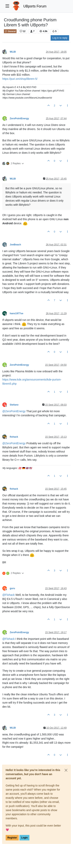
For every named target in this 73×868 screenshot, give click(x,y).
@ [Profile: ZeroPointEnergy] (14, 411)
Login (24, 838)
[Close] (66, 770)
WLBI (13, 52)
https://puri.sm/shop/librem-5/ (20, 79)
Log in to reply (60, 38)
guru (12, 588)
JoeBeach (15, 245)
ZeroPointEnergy (19, 118)
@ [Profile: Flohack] (8, 595)
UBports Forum (35, 6)
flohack (14, 437)
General (10, 31)
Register (12, 838)
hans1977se (16, 313)
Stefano (14, 405)
